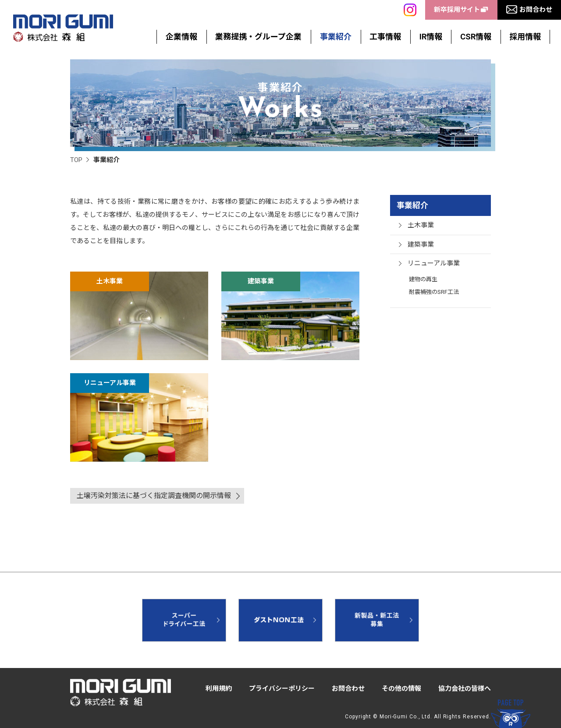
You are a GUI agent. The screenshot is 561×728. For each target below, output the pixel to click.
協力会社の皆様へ (465, 689)
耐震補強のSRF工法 (434, 292)
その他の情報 (401, 689)
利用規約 (219, 689)
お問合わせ (348, 689)
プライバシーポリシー (282, 689)
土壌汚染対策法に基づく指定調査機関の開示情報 (154, 496)
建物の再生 (423, 279)
